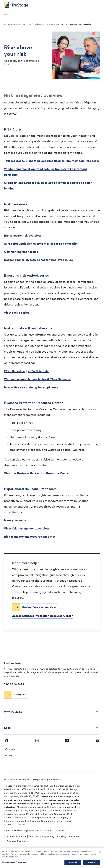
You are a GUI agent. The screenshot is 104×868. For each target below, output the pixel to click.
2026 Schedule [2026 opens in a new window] (38, 371)
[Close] (100, 852)
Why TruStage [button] (51, 712)
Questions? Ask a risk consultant (39, 607)
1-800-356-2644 (14, 684)
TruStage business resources (18, 24)
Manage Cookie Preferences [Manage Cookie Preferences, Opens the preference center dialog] (14, 862)
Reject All (92, 862)
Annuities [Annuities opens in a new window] (34, 837)
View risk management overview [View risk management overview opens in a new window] (27, 529)
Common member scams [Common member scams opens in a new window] (21, 252)
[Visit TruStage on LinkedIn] (67, 741)
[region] (52, 858)
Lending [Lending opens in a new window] (62, 837)
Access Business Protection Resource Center (42, 616)
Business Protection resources (48, 24)
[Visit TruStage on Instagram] (37, 741)
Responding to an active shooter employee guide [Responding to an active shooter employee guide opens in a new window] (38, 260)
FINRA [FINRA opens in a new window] (33, 793)
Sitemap (9, 756)
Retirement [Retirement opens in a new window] (75, 837)
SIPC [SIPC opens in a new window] (40, 793)
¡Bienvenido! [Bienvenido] (11, 749)
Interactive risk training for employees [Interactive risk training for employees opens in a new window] (31, 388)
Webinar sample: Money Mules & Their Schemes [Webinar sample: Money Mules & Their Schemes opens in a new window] (37, 379)
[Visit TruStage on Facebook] (7, 741)
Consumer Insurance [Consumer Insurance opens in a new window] (15, 837)
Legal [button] (51, 728)
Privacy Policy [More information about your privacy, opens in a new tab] (12, 857)
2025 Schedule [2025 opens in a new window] (15, 371)
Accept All (73, 862)
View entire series (17, 313)
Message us (20, 695)
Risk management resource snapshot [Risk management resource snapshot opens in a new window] (30, 537)
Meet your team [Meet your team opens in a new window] (15, 521)
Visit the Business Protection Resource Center (37, 474)
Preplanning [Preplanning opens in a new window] (48, 837)
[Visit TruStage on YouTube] (97, 741)
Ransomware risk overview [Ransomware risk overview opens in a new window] (23, 236)
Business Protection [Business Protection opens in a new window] (18, 841)
